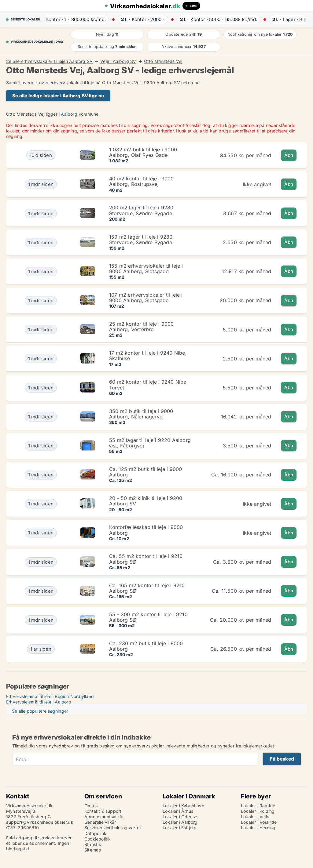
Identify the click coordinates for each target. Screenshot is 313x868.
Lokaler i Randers (259, 806)
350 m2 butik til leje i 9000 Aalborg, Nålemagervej (141, 414)
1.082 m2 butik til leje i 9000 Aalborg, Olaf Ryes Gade (143, 152)
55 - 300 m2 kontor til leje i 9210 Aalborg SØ (148, 617)
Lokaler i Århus (178, 811)
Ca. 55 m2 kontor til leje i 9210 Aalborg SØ (146, 559)
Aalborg (69, 114)
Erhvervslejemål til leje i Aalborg (39, 702)
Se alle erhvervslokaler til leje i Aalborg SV (49, 61)
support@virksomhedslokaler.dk (40, 822)
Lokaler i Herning (258, 828)
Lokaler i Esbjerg (180, 828)
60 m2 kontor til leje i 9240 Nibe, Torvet (149, 385)
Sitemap (93, 850)
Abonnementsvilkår (104, 817)
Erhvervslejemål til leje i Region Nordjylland (50, 696)
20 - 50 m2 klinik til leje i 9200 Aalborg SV (146, 501)
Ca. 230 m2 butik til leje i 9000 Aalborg (146, 646)
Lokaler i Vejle (255, 817)
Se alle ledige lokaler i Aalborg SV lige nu (58, 96)
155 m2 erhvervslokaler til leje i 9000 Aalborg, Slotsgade (146, 269)
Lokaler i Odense (180, 817)
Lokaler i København (183, 806)
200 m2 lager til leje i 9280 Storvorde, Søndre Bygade (141, 210)
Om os (91, 806)
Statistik (93, 844)
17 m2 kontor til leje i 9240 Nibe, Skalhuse (148, 356)
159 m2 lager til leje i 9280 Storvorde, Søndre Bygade (141, 240)
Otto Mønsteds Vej (163, 61)
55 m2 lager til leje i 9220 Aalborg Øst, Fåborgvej (150, 443)
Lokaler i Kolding (258, 811)
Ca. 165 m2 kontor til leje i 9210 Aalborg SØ (147, 588)
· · (74, 19)
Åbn (289, 155)
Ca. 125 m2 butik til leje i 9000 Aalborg (145, 472)
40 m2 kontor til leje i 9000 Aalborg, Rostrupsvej (142, 181)
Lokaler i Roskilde (259, 822)
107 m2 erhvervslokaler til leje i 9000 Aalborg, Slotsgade (146, 298)
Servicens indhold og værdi (112, 828)
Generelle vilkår (100, 822)
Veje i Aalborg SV (118, 61)
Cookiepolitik (98, 839)
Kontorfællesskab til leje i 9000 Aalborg (146, 530)
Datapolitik (95, 833)
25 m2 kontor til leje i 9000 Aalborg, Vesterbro (142, 327)
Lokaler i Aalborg (180, 822)
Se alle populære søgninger (40, 711)
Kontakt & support (103, 811)
